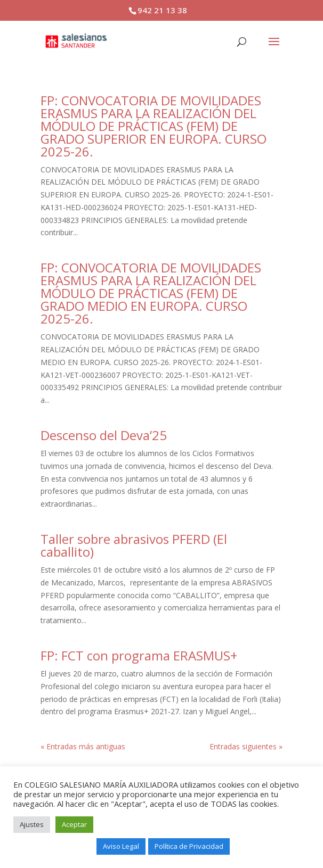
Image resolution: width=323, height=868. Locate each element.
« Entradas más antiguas (83, 746)
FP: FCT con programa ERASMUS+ (139, 655)
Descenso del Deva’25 (104, 435)
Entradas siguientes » (246, 746)
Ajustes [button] (32, 824)
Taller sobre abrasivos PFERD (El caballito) (134, 545)
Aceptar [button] (74, 824)
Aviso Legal (121, 846)
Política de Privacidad (189, 846)
